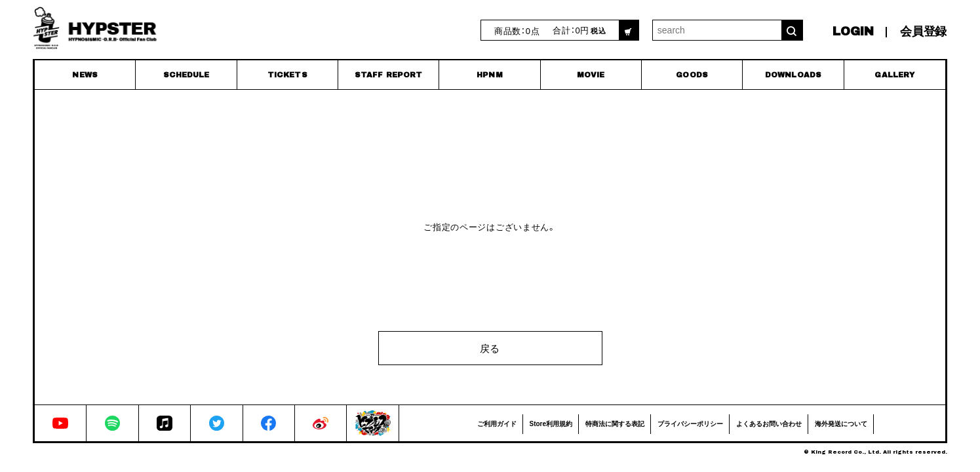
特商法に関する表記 (615, 423)
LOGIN (853, 31)
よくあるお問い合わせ (769, 423)
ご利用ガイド (497, 423)
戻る (490, 348)
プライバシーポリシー (690, 423)
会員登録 (923, 31)
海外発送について (841, 423)
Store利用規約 (551, 423)
